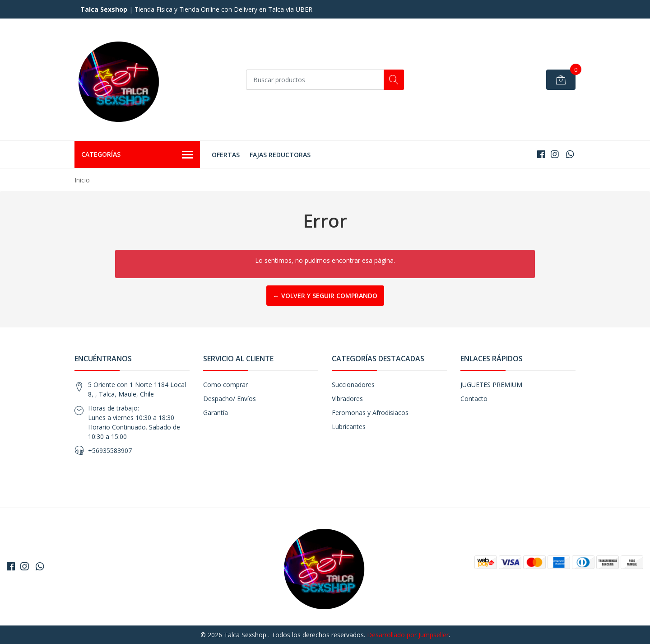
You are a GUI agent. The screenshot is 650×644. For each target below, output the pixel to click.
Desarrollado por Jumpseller (408, 635)
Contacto (474, 399)
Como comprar (225, 385)
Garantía (216, 413)
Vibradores (347, 399)
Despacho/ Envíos (230, 399)
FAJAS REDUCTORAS (280, 155)
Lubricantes (349, 427)
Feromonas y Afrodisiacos (370, 413)
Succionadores (353, 385)
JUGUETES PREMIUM (491, 385)
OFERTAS (226, 155)
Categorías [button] (137, 155)
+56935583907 (110, 450)
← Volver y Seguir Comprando (325, 296)
